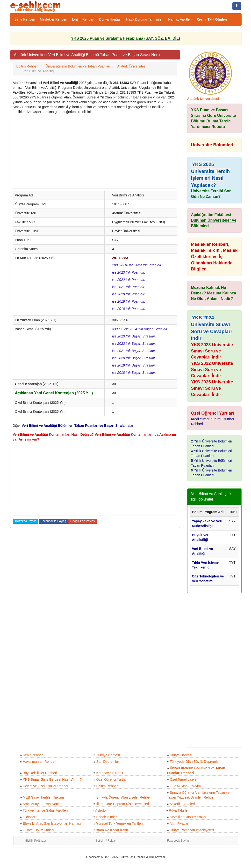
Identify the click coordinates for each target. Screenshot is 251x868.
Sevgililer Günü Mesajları (189, 817)
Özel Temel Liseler (184, 779)
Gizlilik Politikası (36, 841)
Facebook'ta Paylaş (53, 521)
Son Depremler (108, 762)
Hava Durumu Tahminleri (145, 19)
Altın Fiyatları (179, 823)
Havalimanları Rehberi (39, 762)
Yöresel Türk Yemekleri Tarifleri (119, 823)
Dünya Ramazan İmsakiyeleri (192, 830)
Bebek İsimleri (107, 817)
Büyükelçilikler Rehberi (40, 773)
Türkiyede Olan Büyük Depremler (195, 762)
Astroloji (101, 810)
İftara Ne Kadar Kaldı (112, 830)
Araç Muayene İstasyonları (43, 804)
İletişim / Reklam (107, 841)
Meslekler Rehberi (54, 19)
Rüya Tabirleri (179, 810)
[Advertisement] (95, 153)
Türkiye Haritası (108, 755)
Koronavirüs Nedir (110, 773)
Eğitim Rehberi (83, 19)
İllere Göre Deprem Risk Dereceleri (122, 804)
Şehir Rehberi (25, 19)
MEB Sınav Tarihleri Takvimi (44, 797)
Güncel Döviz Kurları (38, 830)
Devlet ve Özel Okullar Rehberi (46, 786)
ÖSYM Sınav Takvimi (186, 786)
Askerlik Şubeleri (182, 804)
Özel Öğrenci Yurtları (112, 779)
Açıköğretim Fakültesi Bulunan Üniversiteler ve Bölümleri (214, 220)
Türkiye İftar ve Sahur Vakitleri (45, 810)
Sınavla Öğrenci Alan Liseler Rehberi (124, 797)
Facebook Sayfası (179, 841)
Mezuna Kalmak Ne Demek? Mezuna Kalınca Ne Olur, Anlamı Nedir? (214, 293)
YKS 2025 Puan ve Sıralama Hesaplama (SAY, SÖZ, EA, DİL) (125, 38)
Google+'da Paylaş (82, 521)
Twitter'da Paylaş (26, 521)
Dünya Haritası (110, 19)
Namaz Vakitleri (180, 19)
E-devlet (29, 817)
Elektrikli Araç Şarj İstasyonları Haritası (52, 823)
